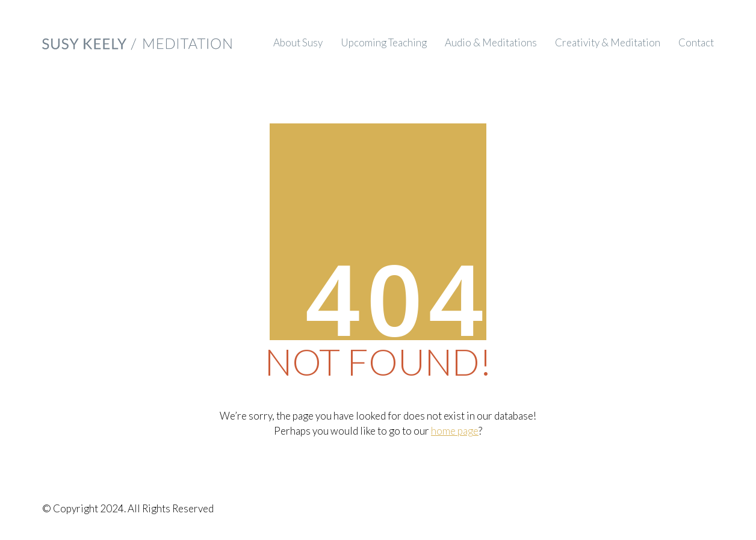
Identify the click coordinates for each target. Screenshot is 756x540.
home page (455, 431)
